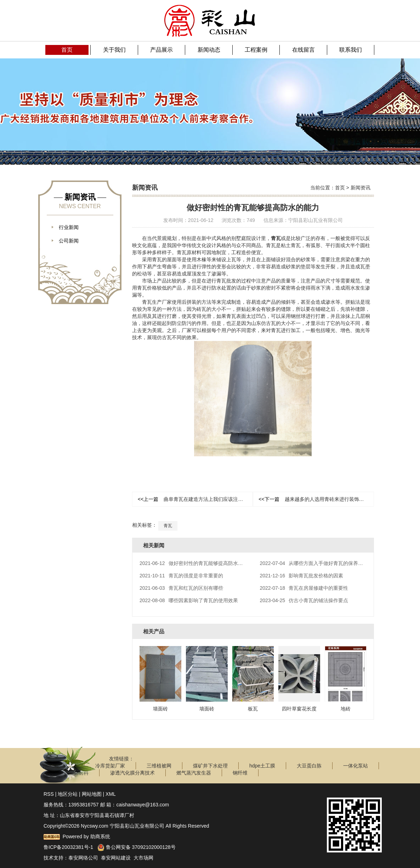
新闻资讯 (361, 188)
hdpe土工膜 (262, 765)
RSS (49, 794)
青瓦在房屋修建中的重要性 (304, 588)
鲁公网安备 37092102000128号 (137, 847)
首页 (340, 188)
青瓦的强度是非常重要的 (181, 576)
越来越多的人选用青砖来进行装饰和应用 (316, 499)
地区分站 (68, 794)
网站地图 (92, 794)
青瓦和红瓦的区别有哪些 (181, 588)
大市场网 (143, 857)
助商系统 (100, 836)
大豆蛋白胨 (309, 765)
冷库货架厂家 (110, 765)
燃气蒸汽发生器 (194, 772)
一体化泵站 (356, 765)
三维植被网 (159, 765)
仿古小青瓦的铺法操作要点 (304, 600)
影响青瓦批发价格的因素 (301, 576)
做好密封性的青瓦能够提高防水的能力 (196, 563)
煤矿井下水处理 (210, 765)
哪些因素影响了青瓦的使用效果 (189, 600)
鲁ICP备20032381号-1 (68, 847)
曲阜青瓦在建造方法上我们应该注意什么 (195, 499)
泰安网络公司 (83, 857)
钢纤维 (240, 772)
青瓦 (276, 238)
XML (111, 794)
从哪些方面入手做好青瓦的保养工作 (314, 563)
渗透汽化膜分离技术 (132, 772)
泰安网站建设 (116, 857)
